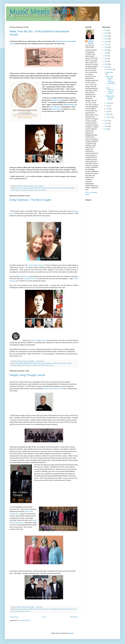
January (109, 117)
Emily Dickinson (48, 188)
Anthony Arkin (19, 188)
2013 (106, 67)
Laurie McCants (57, 109)
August (109, 103)
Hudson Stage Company (35, 265)
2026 (106, 30)
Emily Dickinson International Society (63, 188)
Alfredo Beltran (33, 609)
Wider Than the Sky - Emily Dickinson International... (110, 81)
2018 (106, 53)
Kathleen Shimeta (91, 42)
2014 (106, 64)
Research (44, 190)
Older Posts (74, 617)
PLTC (16, 611)
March (108, 114)
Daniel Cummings (43, 609)
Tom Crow (27, 611)
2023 (106, 39)
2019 (106, 50)
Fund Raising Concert (56, 609)
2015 (106, 61)
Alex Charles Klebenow (22, 609)
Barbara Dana (57, 100)
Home (44, 617)
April (108, 111)
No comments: (39, 186)
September (110, 72)
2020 (106, 47)
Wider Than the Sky (47, 365)
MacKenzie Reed (68, 609)
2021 (106, 44)
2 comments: (39, 607)
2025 (106, 33)
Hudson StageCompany (39, 340)
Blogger (71, 633)
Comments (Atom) (24, 621)
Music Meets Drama (42, 12)
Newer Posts (14, 617)
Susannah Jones (24, 276)
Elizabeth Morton (69, 105)
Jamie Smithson (15, 190)
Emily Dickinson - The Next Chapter (31, 200)
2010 (106, 126)
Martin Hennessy (55, 107)
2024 (106, 36)
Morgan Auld (21, 365)
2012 (106, 121)
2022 (106, 42)
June (108, 109)
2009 (106, 129)
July (108, 106)
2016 (106, 59)
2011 (106, 123)
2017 (106, 56)
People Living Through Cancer (27, 375)
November (110, 69)
